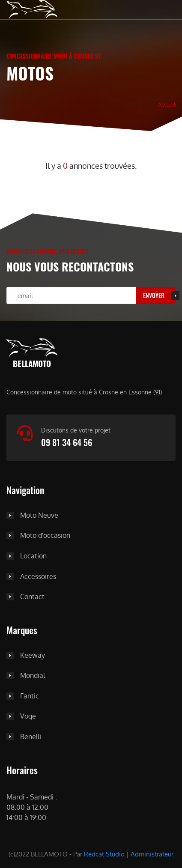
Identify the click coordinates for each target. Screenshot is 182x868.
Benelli (31, 737)
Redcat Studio (104, 854)
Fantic (30, 696)
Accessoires (38, 577)
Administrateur (152, 854)
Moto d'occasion (45, 536)
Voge (28, 716)
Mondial (33, 676)
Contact (32, 597)
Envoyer (154, 295)
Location (33, 556)
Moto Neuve (39, 516)
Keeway (33, 656)
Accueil (167, 104)
